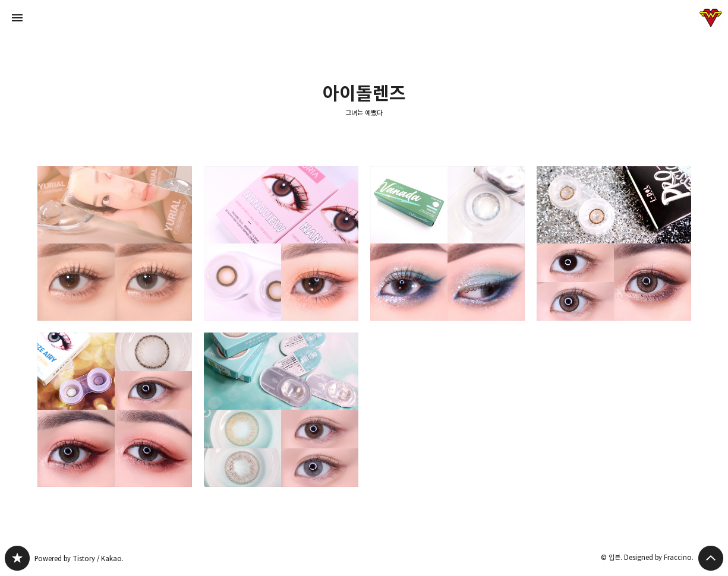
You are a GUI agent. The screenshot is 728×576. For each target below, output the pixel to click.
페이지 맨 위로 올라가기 (711, 558)
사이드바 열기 (17, 18)
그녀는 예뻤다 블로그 (17, 558)
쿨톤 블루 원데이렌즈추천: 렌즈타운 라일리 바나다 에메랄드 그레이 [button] (447, 243)
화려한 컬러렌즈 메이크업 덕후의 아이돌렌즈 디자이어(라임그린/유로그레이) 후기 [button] (281, 410)
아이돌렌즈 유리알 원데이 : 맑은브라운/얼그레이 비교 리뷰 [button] (115, 243)
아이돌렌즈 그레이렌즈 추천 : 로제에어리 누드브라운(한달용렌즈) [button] (115, 410)
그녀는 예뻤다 (364, 113)
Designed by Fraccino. (659, 557)
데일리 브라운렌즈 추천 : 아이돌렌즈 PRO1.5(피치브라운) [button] (614, 243)
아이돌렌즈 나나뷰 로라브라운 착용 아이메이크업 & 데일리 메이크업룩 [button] (281, 243)
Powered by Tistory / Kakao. (79, 558)
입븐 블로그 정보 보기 (711, 18)
